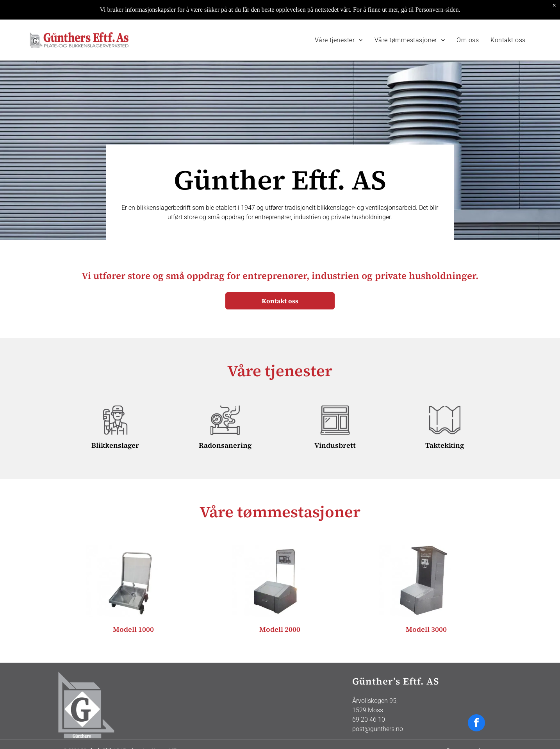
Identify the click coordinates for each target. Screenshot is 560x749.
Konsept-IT (164, 731)
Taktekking (445, 426)
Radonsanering (225, 426)
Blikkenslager (115, 426)
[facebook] (476, 704)
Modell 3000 (426, 610)
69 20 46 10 (369, 700)
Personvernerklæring (472, 731)
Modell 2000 (280, 610)
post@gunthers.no (378, 709)
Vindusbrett (335, 426)
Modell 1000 (133, 610)
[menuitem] (339, 21)
